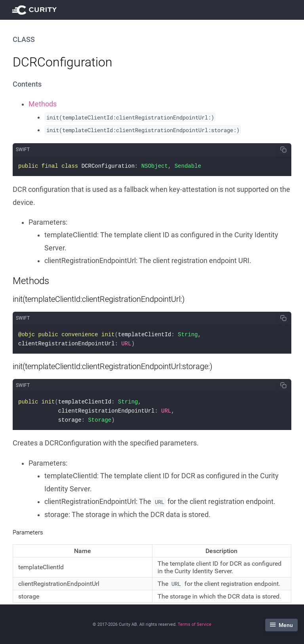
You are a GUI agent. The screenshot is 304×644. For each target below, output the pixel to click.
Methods (43, 104)
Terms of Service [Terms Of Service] (195, 624)
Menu (281, 625)
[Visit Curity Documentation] (36, 10)
